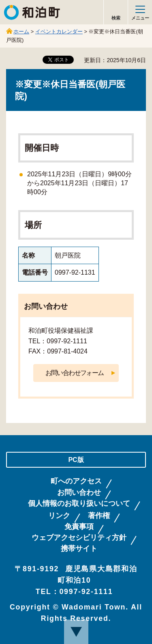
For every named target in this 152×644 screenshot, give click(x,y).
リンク (59, 516)
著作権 (99, 516)
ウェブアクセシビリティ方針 (79, 538)
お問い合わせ (79, 493)
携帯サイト (79, 549)
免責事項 (79, 527)
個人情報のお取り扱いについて (79, 504)
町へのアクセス (76, 481)
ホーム (21, 31)
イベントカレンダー (59, 31)
